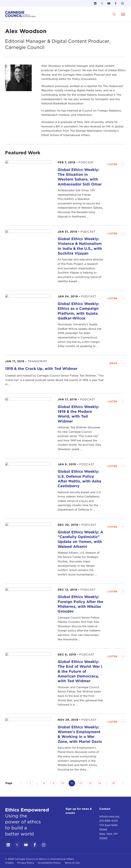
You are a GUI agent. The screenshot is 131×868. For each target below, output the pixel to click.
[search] (114, 14)
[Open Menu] (123, 14)
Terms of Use (72, 863)
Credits (9, 863)
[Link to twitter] (102, 3)
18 (114, 783)
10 (64, 783)
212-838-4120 (108, 821)
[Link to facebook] (116, 3)
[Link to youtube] (109, 3)
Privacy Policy (26, 863)
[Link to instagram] (122, 3)
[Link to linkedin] (95, 3)
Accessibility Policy (49, 863)
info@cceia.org (109, 816)
